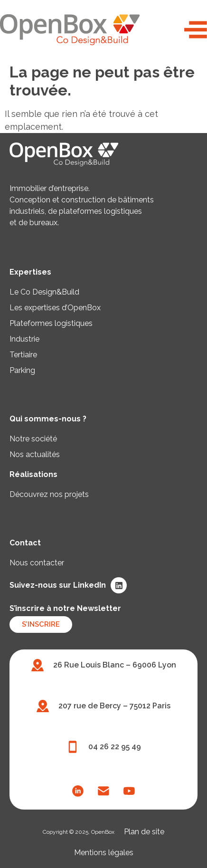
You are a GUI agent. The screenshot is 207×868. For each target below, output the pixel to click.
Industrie (24, 339)
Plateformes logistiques (51, 323)
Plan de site (144, 832)
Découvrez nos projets (49, 494)
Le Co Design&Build (44, 292)
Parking (22, 370)
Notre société (33, 439)
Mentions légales (104, 853)
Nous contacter (37, 563)
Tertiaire (23, 355)
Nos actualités (35, 454)
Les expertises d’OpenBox (55, 308)
